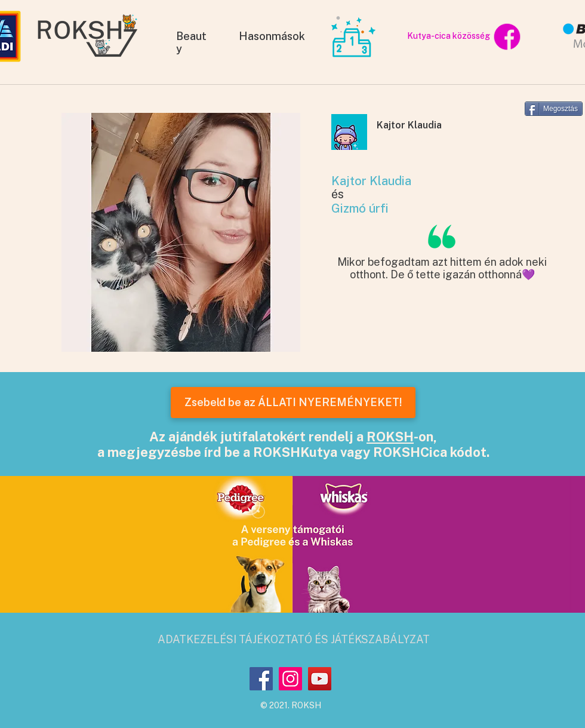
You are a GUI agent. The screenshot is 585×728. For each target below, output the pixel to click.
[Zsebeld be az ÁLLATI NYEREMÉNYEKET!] (293, 403)
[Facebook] (261, 679)
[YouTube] (320, 679)
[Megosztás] (554, 109)
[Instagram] (290, 679)
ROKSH (390, 437)
